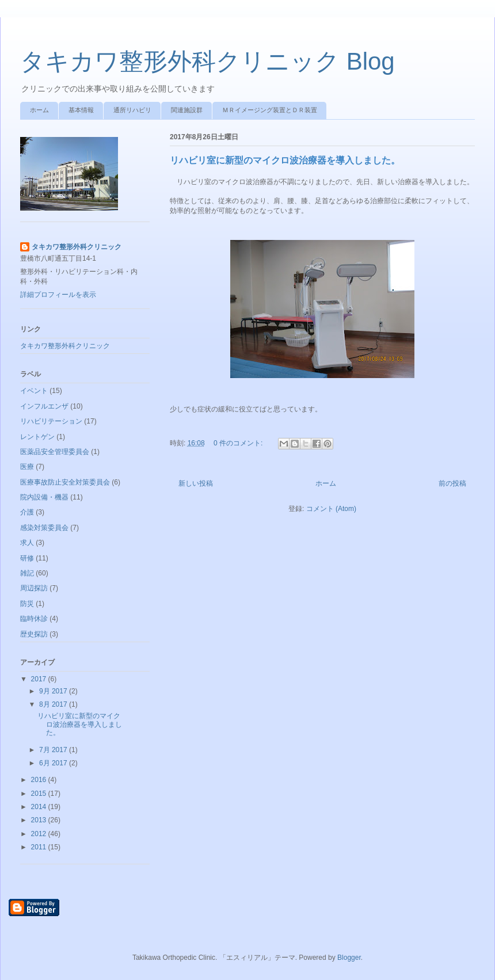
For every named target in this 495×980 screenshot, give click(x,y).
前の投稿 (452, 483)
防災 (27, 604)
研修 (27, 558)
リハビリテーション (51, 421)
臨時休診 (34, 619)
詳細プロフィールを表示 (58, 295)
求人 (27, 543)
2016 (40, 780)
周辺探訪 (34, 588)
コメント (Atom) (331, 509)
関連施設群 (187, 110)
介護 (27, 512)
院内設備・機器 (44, 497)
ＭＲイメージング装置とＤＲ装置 (270, 110)
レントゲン (37, 437)
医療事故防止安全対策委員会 (65, 482)
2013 (40, 820)
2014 (40, 807)
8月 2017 (54, 704)
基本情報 (81, 110)
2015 (40, 794)
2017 (40, 679)
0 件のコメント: (239, 443)
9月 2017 (54, 691)
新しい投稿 (196, 483)
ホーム (39, 110)
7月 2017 (54, 750)
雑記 (27, 573)
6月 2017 (54, 763)
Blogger (349, 958)
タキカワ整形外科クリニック (77, 247)
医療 (27, 467)
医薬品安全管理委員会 (55, 452)
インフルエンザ (44, 406)
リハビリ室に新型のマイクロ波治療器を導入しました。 (285, 160)
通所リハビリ (132, 110)
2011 (40, 847)
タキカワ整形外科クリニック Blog (207, 61)
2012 (40, 834)
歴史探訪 (34, 634)
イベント (34, 391)
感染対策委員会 (44, 528)
